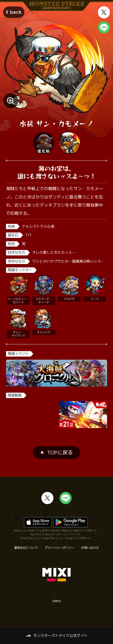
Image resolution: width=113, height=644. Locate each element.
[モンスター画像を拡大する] (11, 101)
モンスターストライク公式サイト (60, 636)
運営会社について (26, 548)
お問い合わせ (90, 548)
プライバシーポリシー (60, 548)
